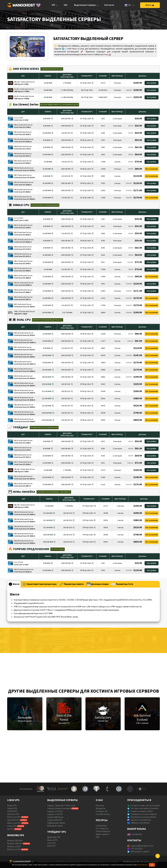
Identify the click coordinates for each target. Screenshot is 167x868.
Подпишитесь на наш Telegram (144, 814)
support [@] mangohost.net (142, 846)
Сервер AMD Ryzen (55, 817)
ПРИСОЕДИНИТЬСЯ (139, 800)
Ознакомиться (143, 865)
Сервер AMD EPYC (55, 820)
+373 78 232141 (137, 849)
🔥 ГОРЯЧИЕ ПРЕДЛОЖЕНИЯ (29, 549)
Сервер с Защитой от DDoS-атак (61, 806)
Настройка (152, 83)
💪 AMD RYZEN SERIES (24, 69)
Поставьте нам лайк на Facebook (144, 808)
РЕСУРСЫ (102, 820)
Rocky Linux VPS (14, 817)
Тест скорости (102, 829)
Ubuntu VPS (12, 808)
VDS (66, 5)
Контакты (109, 5)
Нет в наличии (152, 169)
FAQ (97, 837)
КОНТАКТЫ (134, 840)
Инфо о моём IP (102, 834)
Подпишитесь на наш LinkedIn (143, 817)
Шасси (14, 584)
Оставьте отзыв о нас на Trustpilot (145, 806)
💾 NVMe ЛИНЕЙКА (22, 492)
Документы (101, 808)
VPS (53, 5)
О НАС (99, 800)
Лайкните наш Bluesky (140, 823)
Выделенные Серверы (85, 5)
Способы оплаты (103, 814)
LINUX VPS (13, 800)
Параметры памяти (72, 584)
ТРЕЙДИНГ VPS (57, 832)
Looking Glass (101, 826)
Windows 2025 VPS (15, 844)
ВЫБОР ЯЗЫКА (137, 829)
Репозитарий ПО (103, 831)
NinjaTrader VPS (54, 837)
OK (152, 865)
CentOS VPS (12, 811)
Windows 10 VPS (14, 847)
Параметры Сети (122, 584)
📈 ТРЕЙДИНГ (18, 427)
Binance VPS (52, 840)
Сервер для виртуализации (59, 808)
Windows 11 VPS (14, 850)
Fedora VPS (12, 826)
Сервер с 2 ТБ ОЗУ (55, 811)
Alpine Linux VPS (14, 823)
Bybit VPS (51, 846)
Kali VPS (10, 829)
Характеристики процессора (39, 584)
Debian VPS (12, 806)
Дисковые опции (98, 584)
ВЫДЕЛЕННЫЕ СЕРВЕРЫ (62, 800)
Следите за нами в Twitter (142, 811)
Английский (137, 834)
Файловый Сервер (55, 826)
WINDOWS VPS (16, 835)
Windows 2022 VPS (15, 841)
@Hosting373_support (140, 852)
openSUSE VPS (13, 820)
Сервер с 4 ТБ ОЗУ (55, 814)
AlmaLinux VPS (13, 814)
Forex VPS (51, 843)
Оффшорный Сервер (56, 823)
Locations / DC (102, 811)
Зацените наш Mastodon (141, 820)
